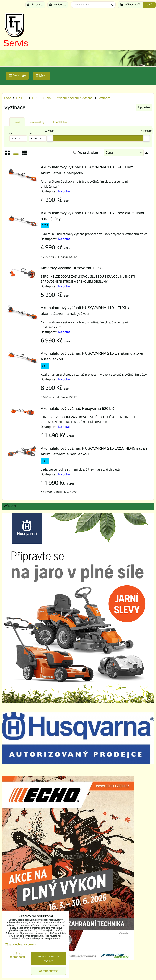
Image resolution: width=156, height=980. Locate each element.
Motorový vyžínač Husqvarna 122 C (72, 268)
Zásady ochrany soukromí (22, 944)
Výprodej (13, 506)
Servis (16, 43)
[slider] (50, 138)
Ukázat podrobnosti (17, 955)
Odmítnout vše (48, 971)
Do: (38, 137)
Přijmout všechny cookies (48, 958)
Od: (18, 137)
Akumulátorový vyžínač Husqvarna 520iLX (77, 409)
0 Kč (149, 4)
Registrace (58, 4)
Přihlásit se (35, 4)
